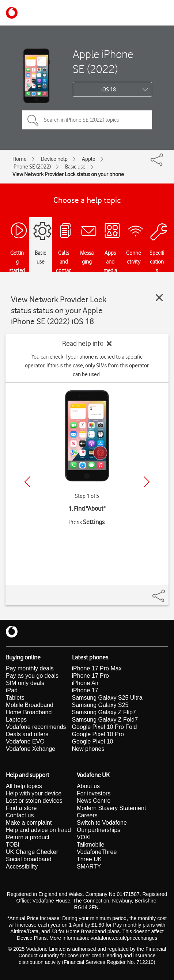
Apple (89, 159)
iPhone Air (85, 683)
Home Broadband (29, 712)
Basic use (75, 167)
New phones (88, 749)
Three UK (89, 859)
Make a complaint (29, 823)
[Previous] (27, 482)
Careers (87, 815)
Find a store (21, 808)
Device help (54, 159)
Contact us (20, 815)
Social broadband (29, 859)
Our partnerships (99, 830)
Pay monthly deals (30, 668)
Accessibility (22, 867)
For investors (94, 793)
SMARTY (89, 867)
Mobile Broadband (30, 705)
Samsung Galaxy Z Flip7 (104, 712)
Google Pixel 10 (93, 741)
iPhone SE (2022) (32, 167)
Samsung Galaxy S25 (100, 705)
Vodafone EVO (25, 741)
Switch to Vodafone (102, 823)
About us (88, 786)
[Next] (147, 482)
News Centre (94, 801)
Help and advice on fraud (38, 830)
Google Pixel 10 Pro (98, 734)
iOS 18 (109, 90)
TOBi (12, 845)
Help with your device (34, 793)
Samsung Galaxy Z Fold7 (105, 720)
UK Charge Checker (32, 852)
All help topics (24, 786)
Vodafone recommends (36, 727)
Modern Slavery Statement (111, 808)
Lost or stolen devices (34, 801)
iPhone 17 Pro (90, 676)
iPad (12, 690)
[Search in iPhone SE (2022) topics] (87, 120)
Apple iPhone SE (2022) (103, 61)
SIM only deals (25, 683)
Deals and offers (27, 734)
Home (20, 159)
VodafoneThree (97, 852)
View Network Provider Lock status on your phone (68, 174)
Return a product (28, 837)
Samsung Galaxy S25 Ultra (107, 698)
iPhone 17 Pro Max (97, 668)
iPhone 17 (85, 690)
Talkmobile (91, 845)
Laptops (16, 720)
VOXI (84, 837)
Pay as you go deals (32, 676)
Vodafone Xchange (31, 749)
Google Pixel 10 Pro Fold (105, 727)
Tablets (15, 698)
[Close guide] (159, 298)
